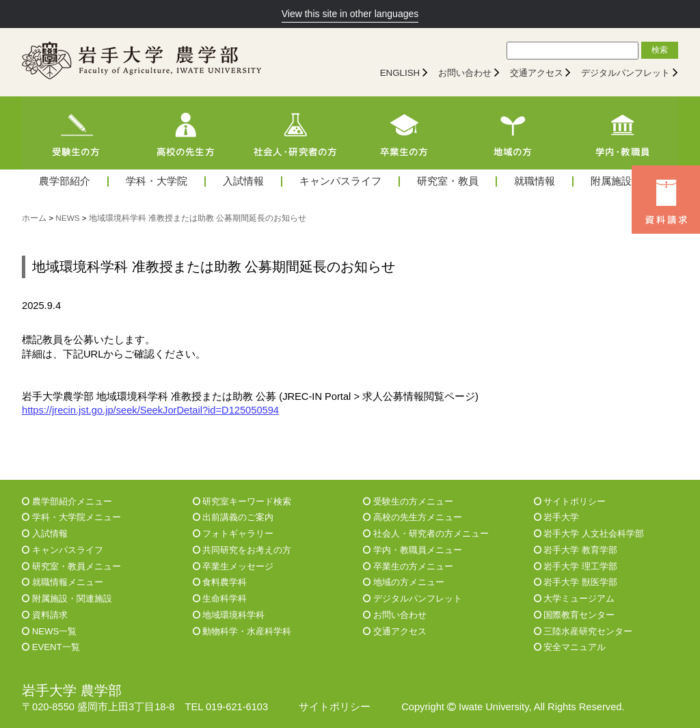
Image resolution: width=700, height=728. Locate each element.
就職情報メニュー (63, 582)
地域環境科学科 (229, 615)
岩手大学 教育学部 (576, 550)
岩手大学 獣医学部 (576, 582)
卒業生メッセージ (233, 566)
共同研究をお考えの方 (242, 550)
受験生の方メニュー (408, 501)
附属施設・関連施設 (67, 598)
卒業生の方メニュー (408, 566)
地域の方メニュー (404, 582)
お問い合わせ (465, 73)
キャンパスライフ (340, 181)
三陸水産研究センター (583, 631)
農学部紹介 (65, 181)
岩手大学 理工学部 (576, 566)
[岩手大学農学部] (142, 62)
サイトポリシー (570, 501)
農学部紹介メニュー (67, 501)
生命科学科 (220, 598)
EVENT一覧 (51, 647)
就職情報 (535, 181)
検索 (660, 50)
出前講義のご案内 (233, 517)
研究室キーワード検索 (242, 501)
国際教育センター (575, 615)
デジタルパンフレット (625, 73)
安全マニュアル (570, 647)
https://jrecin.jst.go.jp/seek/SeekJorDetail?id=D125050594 (150, 410)
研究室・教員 (448, 181)
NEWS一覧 (49, 631)
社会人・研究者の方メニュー (426, 534)
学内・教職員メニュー (413, 550)
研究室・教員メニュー (71, 566)
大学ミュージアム (575, 598)
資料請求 (45, 615)
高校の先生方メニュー (413, 517)
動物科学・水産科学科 (242, 631)
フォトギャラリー (233, 534)
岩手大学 (557, 517)
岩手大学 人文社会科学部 (589, 534)
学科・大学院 (157, 181)
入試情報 (243, 181)
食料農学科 (220, 582)
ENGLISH (400, 73)
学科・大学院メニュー (71, 517)
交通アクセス (537, 73)
